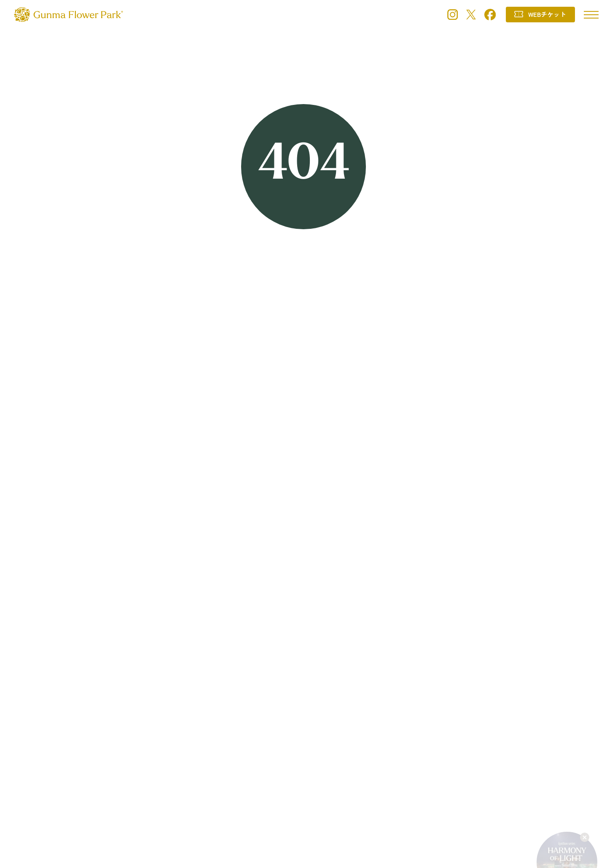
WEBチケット (547, 14)
